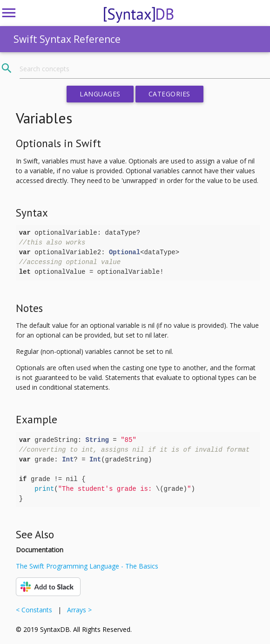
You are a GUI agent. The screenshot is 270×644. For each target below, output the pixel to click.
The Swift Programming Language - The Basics (87, 566)
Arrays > (78, 610)
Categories (169, 94)
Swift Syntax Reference (67, 39)
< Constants (36, 610)
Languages (100, 94)
